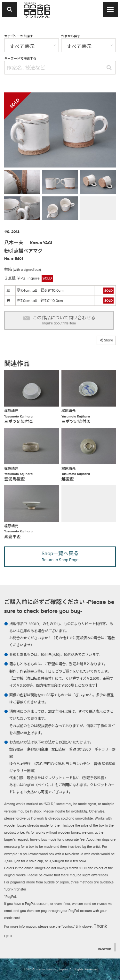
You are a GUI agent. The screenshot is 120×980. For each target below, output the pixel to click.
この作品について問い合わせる (59, 320)
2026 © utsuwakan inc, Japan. (46, 969)
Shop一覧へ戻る (60, 557)
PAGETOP (105, 949)
